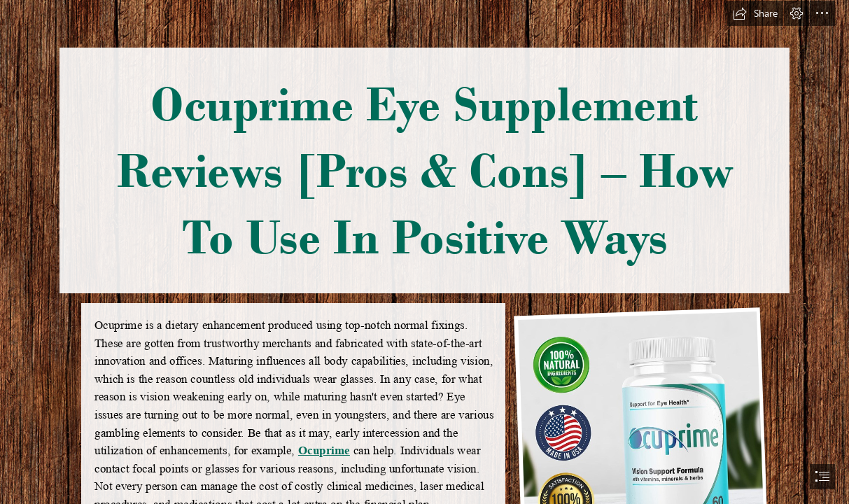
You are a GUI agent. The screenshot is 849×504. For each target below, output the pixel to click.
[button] (755, 13)
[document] (424, 252)
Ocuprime (323, 450)
